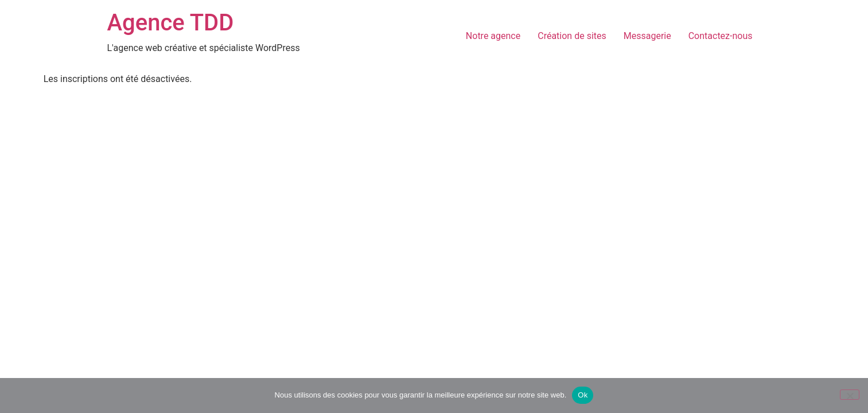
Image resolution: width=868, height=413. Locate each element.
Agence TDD (171, 23)
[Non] (850, 395)
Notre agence (493, 36)
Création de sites (572, 36)
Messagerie (647, 36)
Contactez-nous (721, 36)
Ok (583, 395)
